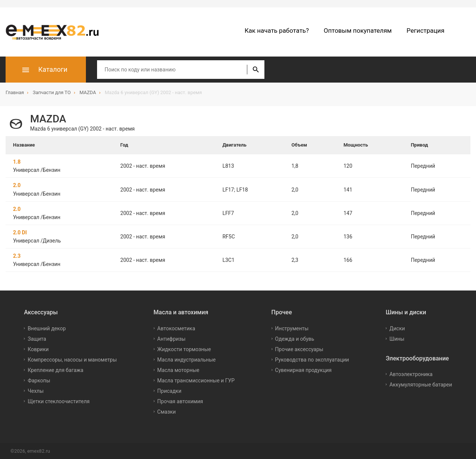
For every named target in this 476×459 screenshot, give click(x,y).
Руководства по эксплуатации (312, 359)
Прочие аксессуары (299, 349)
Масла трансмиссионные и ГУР (196, 380)
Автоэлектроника (411, 374)
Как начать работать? (277, 31)
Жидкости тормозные (184, 349)
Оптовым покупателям (358, 31)
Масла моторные (178, 370)
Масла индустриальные (186, 359)
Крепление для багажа (55, 370)
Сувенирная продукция (303, 370)
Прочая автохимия (180, 401)
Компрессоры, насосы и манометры (72, 359)
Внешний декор (46, 328)
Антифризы (171, 338)
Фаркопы (39, 380)
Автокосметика (176, 328)
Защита (37, 338)
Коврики (38, 349)
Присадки (169, 391)
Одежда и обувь (295, 338)
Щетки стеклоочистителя (59, 401)
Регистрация (425, 31)
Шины (397, 338)
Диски (397, 328)
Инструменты (292, 328)
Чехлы (36, 391)
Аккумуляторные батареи (421, 384)
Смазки (167, 411)
